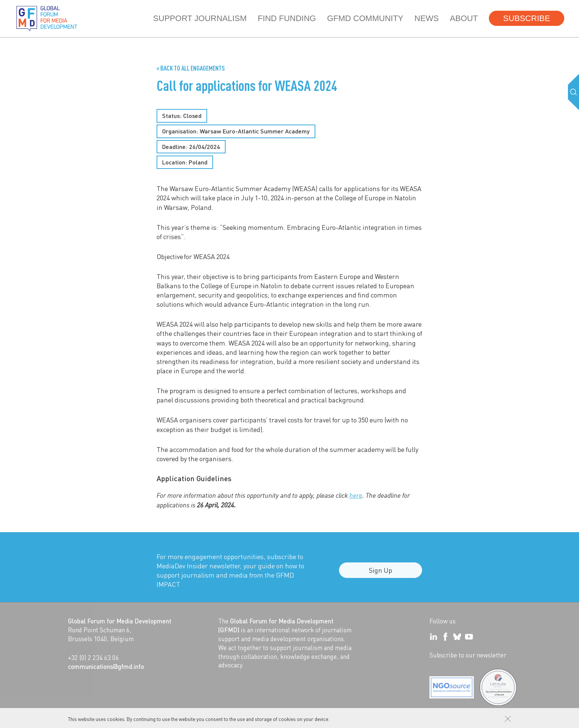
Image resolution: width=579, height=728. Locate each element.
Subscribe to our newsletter (468, 655)
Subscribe (526, 18)
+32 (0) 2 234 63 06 (93, 657)
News (426, 18)
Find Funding (287, 18)
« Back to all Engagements (191, 68)
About (464, 18)
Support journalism (200, 18)
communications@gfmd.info (106, 666)
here (356, 495)
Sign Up (381, 574)
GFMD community (365, 18)
